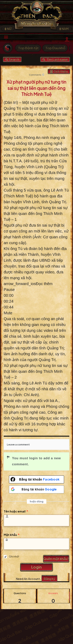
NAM (64, 29)
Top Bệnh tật (28, 48)
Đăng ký (49, 579)
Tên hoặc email (16, 511)
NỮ (8, 29)
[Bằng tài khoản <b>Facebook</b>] (36, 479)
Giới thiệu (59, 71)
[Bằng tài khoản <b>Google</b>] (36, 489)
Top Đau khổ (55, 48)
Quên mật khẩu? (56, 559)
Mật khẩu (12, 535)
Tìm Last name (55, 60)
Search (12, 60)
